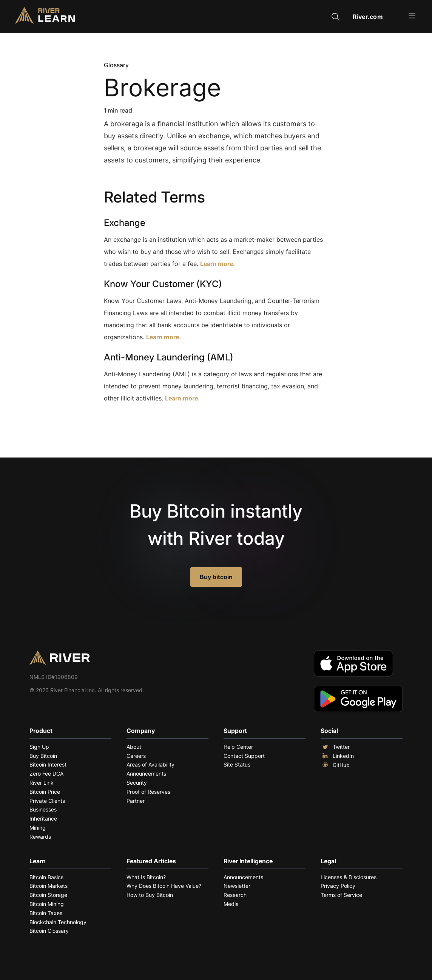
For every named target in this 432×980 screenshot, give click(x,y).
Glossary (116, 65)
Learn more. (218, 264)
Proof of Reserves (148, 792)
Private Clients (47, 801)
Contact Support (244, 756)
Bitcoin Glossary (49, 931)
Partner (136, 801)
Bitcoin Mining (47, 904)
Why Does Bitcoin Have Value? (164, 886)
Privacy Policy (338, 886)
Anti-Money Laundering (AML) (169, 357)
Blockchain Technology (58, 922)
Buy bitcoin (216, 577)
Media (231, 904)
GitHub (335, 765)
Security (137, 783)
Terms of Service (341, 895)
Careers (136, 756)
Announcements (146, 774)
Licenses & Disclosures (349, 877)
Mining (38, 828)
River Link (42, 783)
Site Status (237, 764)
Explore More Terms (146, 421)
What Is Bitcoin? (146, 877)
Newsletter (237, 886)
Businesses (43, 809)
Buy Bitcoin (43, 756)
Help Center (238, 747)
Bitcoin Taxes (46, 913)
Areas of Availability (150, 764)
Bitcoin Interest (48, 764)
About (134, 747)
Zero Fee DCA (46, 774)
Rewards (40, 837)
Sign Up (39, 747)
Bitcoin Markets (49, 886)
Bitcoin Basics (46, 877)
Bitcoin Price (45, 792)
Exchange (125, 223)
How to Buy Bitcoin (150, 895)
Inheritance (43, 818)
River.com (368, 17)
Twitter (335, 747)
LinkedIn (337, 756)
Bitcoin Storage (48, 895)
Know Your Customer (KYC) (163, 284)
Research (235, 895)
